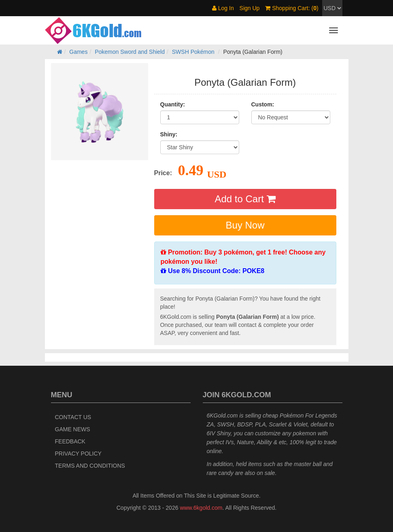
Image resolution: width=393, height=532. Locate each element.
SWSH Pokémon (193, 52)
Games (78, 52)
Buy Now (245, 225)
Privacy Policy (78, 454)
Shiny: (169, 134)
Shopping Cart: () (292, 8)
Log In (223, 8)
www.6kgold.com (201, 508)
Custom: (263, 104)
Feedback (70, 441)
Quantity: (173, 104)
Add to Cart (245, 199)
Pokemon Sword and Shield (130, 52)
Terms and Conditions (90, 466)
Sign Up (250, 8)
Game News (73, 429)
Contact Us (73, 417)
